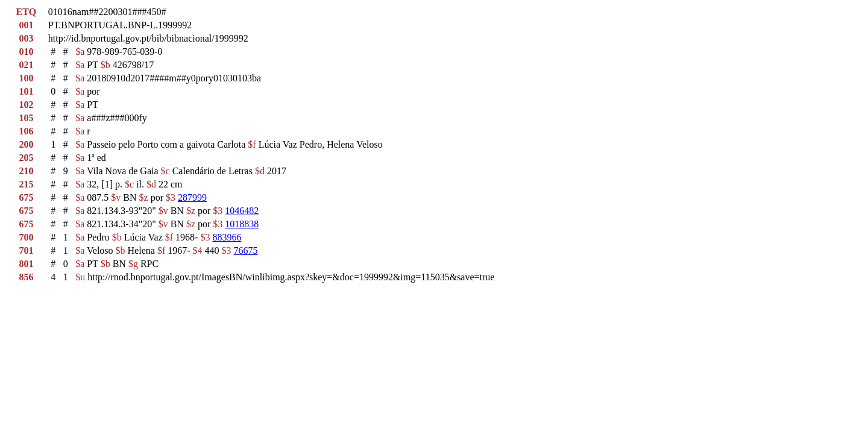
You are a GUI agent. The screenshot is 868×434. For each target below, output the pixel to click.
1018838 (242, 224)
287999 (192, 197)
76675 (246, 250)
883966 (227, 237)
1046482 (242, 211)
